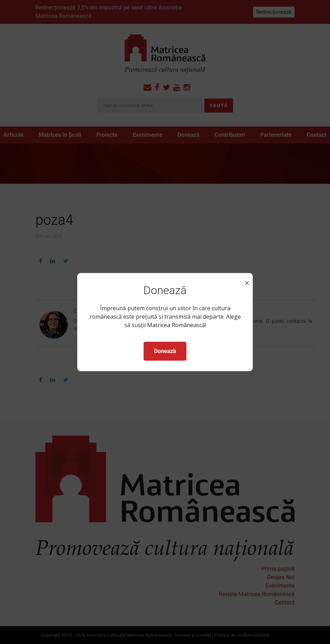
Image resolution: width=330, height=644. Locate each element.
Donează (165, 351)
